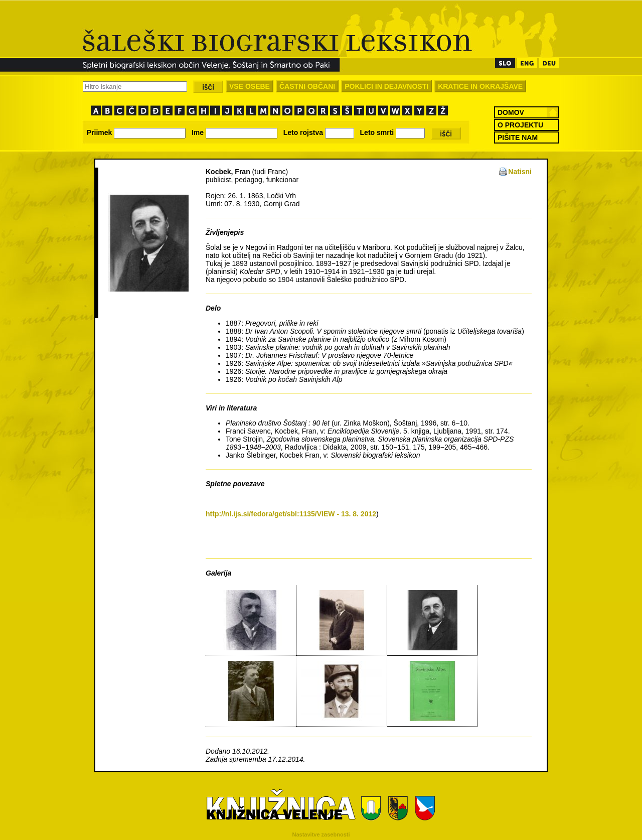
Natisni (520, 172)
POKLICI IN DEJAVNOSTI (386, 86)
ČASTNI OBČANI (307, 86)
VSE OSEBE (250, 86)
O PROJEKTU (520, 125)
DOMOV (511, 112)
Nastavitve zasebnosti (321, 834)
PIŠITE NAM (518, 137)
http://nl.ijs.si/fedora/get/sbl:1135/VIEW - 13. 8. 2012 (291, 514)
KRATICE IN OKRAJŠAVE (480, 86)
